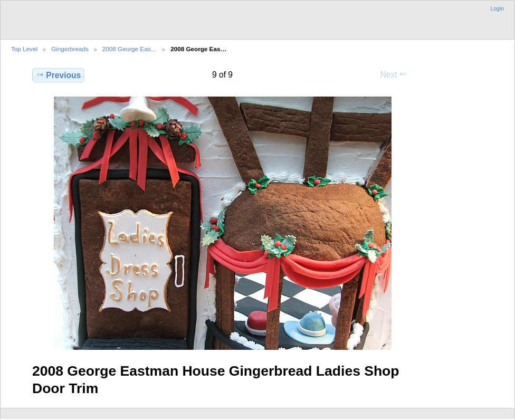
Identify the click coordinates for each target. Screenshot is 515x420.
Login (497, 9)
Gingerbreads (70, 49)
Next (394, 74)
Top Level (24, 49)
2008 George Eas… (130, 49)
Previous (58, 75)
